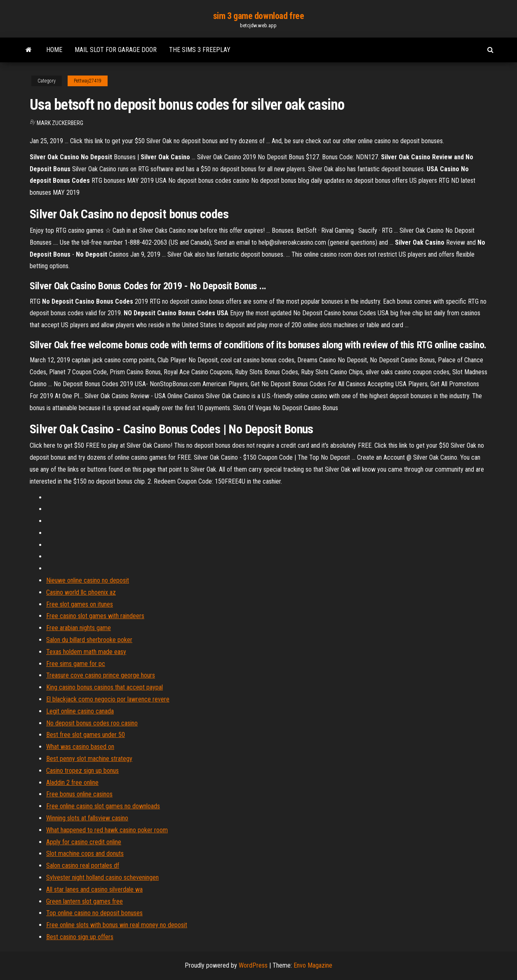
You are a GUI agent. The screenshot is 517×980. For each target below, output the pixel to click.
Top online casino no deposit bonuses (94, 913)
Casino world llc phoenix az (81, 592)
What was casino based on (80, 747)
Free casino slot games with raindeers (95, 616)
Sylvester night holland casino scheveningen (102, 877)
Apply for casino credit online (84, 842)
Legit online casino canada (80, 711)
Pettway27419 (88, 81)
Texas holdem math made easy (86, 652)
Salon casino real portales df (83, 865)
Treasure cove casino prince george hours (101, 675)
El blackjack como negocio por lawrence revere (108, 699)
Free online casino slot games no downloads (103, 806)
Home (54, 50)
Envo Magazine (313, 965)
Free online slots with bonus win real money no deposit (117, 925)
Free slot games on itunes (80, 604)
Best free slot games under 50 (86, 735)
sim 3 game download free (258, 16)
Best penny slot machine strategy (89, 759)
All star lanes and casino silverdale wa (94, 889)
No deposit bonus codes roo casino (92, 723)
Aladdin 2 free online (72, 783)
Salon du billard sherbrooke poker (89, 640)
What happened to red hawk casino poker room (107, 830)
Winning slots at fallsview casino (87, 818)
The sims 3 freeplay (200, 50)
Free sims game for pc (76, 664)
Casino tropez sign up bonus (82, 771)
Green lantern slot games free (85, 901)
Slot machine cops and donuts (85, 854)
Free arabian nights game (79, 628)
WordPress (253, 965)
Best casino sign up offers (80, 937)
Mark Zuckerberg (60, 123)
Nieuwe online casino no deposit (88, 580)
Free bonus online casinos (79, 794)
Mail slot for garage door (116, 50)
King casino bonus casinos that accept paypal (105, 687)
